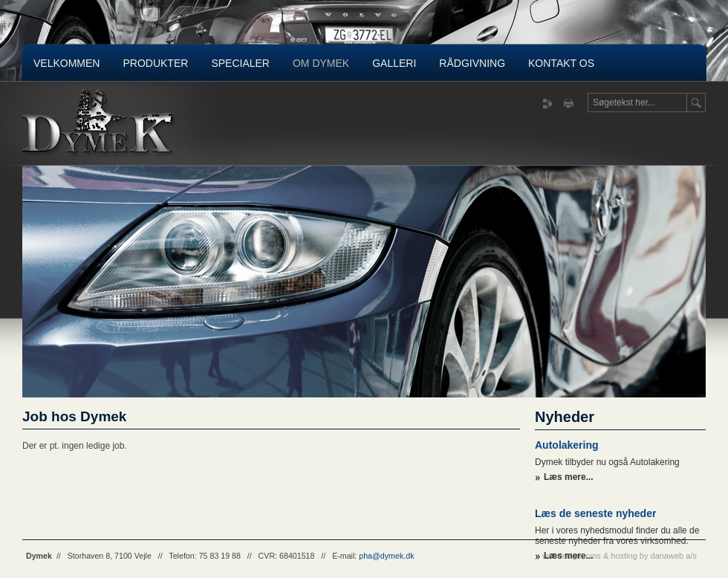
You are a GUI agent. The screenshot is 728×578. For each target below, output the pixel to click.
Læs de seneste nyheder (595, 513)
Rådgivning (472, 63)
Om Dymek (321, 63)
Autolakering (567, 445)
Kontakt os (561, 63)
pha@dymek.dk (386, 556)
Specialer (240, 63)
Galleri (394, 63)
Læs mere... (569, 477)
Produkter (155, 63)
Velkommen (66, 63)
